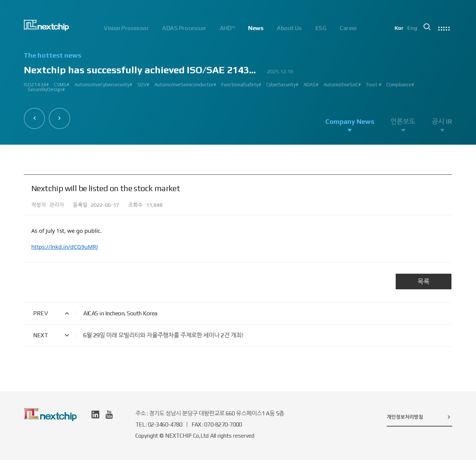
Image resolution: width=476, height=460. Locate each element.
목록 (424, 282)
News (256, 28)
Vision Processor (126, 28)
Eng (413, 28)
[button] (35, 118)
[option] (238, 75)
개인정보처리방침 (419, 417)
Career (348, 28)
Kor (400, 28)
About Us (289, 28)
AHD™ (227, 28)
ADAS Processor (184, 28)
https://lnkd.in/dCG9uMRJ (65, 247)
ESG (321, 28)
